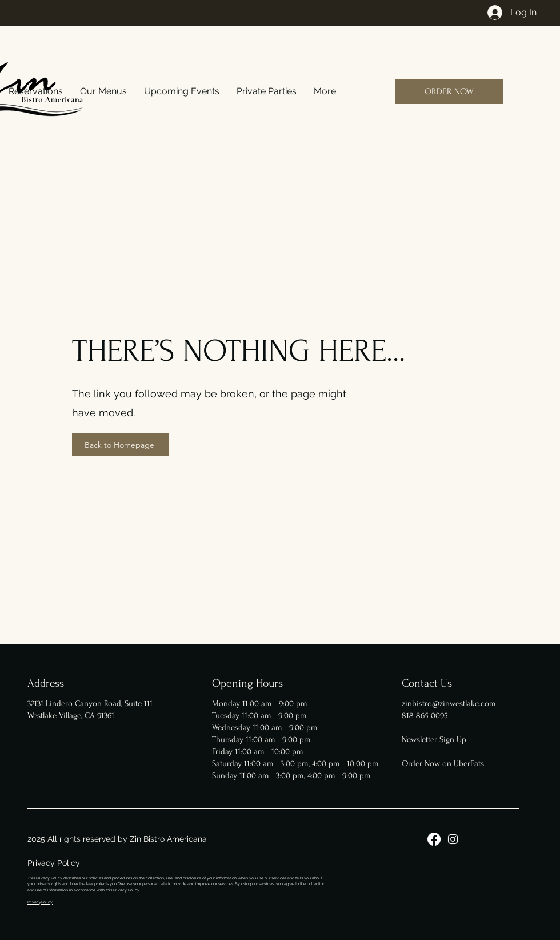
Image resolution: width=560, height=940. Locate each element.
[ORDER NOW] (449, 91)
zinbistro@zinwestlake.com (449, 704)
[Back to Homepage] (121, 445)
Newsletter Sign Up (434, 740)
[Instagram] (453, 839)
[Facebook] (434, 839)
